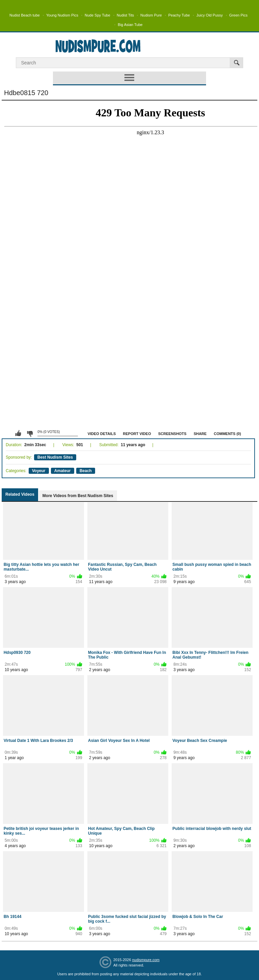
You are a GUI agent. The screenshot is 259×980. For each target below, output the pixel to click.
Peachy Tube (179, 15)
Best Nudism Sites (55, 457)
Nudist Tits (125, 15)
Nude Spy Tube (97, 15)
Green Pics (238, 15)
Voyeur (39, 471)
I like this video (18, 433)
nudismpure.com (146, 960)
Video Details (102, 434)
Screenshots (172, 434)
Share (200, 434)
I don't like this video (30, 433)
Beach (86, 471)
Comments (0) (227, 434)
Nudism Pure (151, 15)
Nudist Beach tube (25, 15)
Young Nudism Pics (62, 15)
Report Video (137, 434)
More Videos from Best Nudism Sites (78, 496)
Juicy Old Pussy (209, 15)
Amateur (63, 471)
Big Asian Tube (130, 25)
